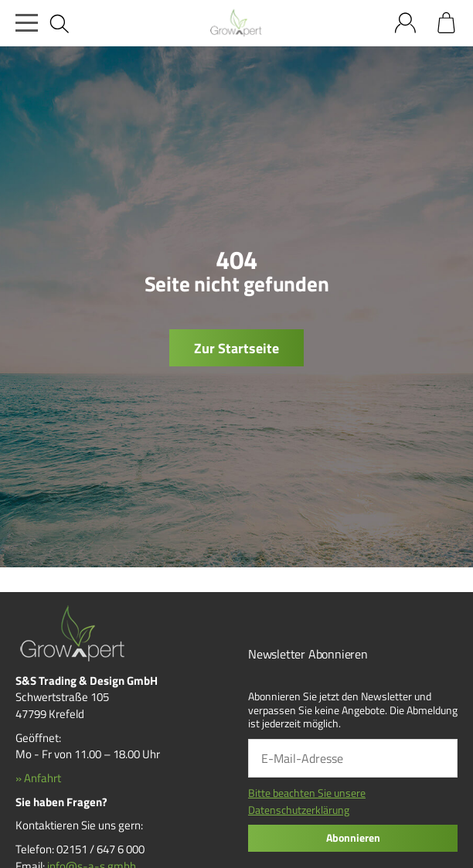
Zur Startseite (236, 348)
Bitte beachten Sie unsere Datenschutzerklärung (307, 801)
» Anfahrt (38, 778)
